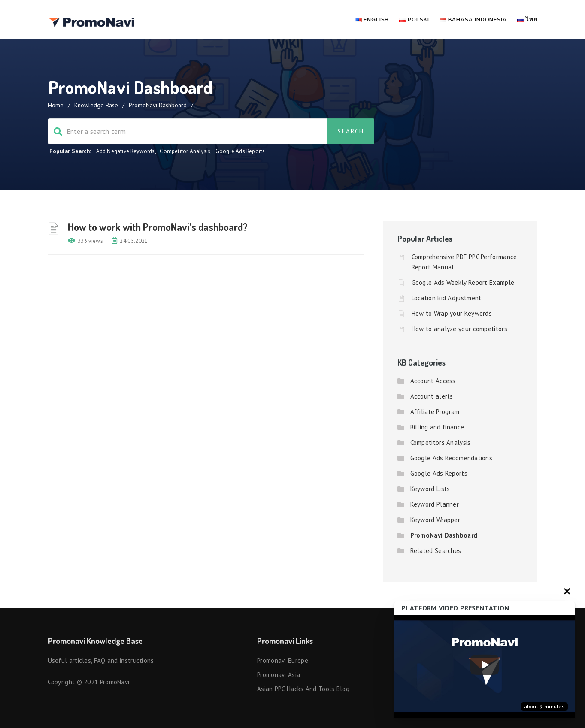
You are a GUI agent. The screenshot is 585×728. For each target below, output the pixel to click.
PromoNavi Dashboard (444, 535)
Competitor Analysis (185, 151)
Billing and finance (437, 427)
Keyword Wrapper (435, 520)
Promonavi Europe (283, 660)
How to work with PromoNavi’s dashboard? (158, 227)
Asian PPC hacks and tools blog (303, 689)
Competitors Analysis (441, 443)
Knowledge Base (96, 105)
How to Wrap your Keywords (452, 313)
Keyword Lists (430, 489)
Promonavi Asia (279, 675)
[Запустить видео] (485, 666)
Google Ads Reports (240, 151)
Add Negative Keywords (126, 151)
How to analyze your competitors (459, 329)
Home (56, 105)
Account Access (433, 381)
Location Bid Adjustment (447, 298)
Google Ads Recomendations (452, 458)
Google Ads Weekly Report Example (463, 282)
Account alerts (432, 396)
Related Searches (436, 551)
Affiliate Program (435, 412)
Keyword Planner (435, 504)
